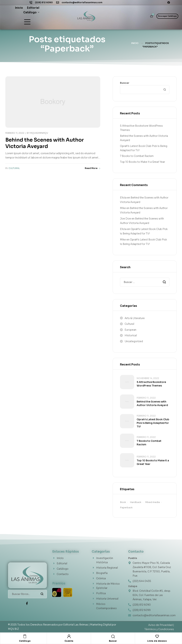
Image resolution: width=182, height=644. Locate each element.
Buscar (125, 83)
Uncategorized (134, 341)
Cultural (14, 168)
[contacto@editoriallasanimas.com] (58, 2)
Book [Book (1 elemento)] (123, 502)
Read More (93, 168)
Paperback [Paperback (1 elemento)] (126, 507)
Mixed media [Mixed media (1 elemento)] (152, 502)
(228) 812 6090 (44, 2)
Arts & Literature (135, 318)
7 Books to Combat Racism (137, 156)
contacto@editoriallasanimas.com (82, 2)
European (130, 330)
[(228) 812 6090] (31, 2)
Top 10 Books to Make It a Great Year (142, 162)
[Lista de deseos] (157, 636)
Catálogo (25, 641)
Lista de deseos (157, 641)
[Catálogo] (25, 636)
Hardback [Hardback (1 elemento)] (136, 502)
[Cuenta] (69, 636)
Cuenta (69, 641)
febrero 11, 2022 (15, 133)
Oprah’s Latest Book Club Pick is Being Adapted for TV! (153, 423)
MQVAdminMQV (39, 133)
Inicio (135, 43)
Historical (131, 335)
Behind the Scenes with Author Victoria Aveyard (45, 143)
